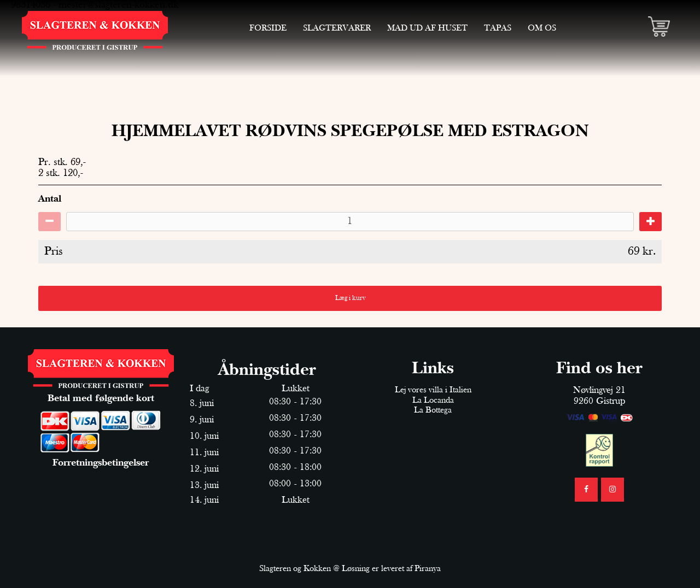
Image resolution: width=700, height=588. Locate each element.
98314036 (31, 5)
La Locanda (433, 401)
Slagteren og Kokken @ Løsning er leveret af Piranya (350, 569)
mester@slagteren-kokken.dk (118, 5)
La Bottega (433, 410)
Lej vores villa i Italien (433, 390)
